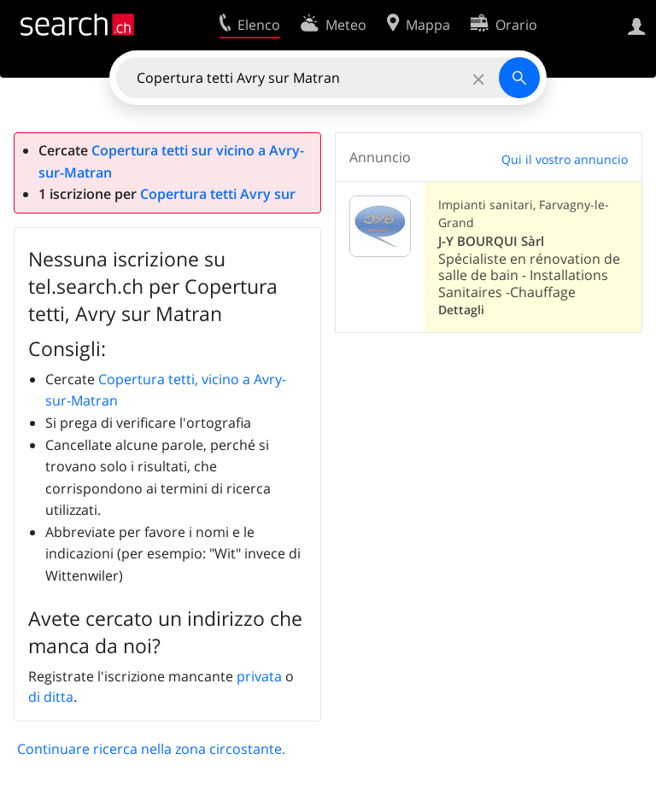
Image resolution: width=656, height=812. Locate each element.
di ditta (51, 697)
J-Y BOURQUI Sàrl (491, 241)
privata (259, 676)
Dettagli (461, 310)
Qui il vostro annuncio (565, 159)
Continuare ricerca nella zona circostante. (151, 749)
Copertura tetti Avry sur (218, 194)
